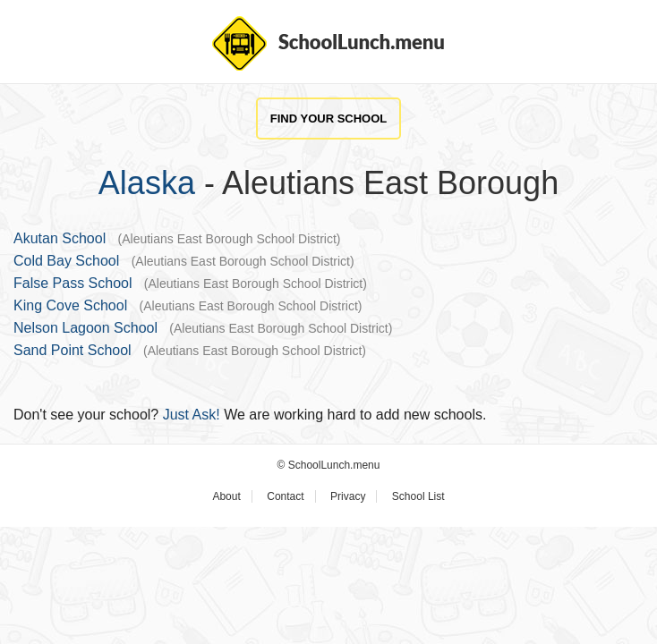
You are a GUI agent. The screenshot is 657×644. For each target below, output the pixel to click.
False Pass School (73, 283)
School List (418, 496)
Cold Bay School (66, 261)
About (226, 496)
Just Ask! (192, 415)
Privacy (348, 496)
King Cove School (70, 305)
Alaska (147, 183)
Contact (285, 496)
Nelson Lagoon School (85, 328)
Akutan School (60, 238)
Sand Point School (73, 350)
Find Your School (329, 119)
